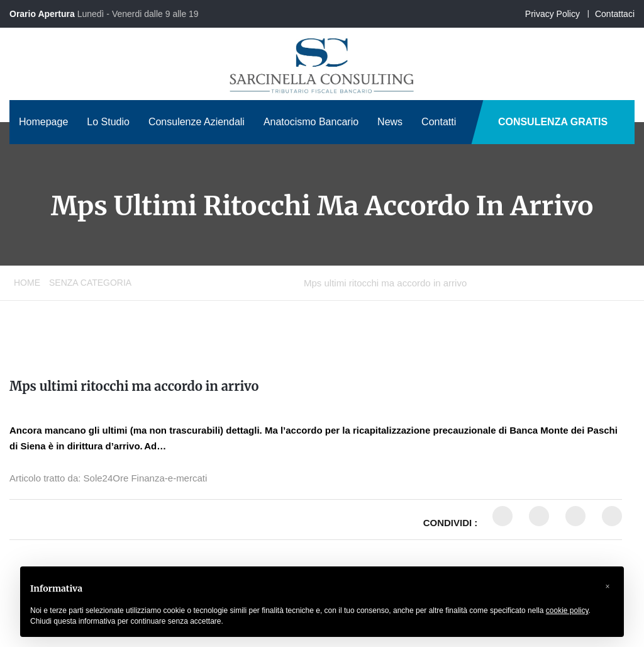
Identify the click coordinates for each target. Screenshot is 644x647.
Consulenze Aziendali (197, 122)
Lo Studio (108, 122)
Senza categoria (90, 283)
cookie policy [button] (567, 610)
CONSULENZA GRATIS (553, 122)
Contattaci (615, 14)
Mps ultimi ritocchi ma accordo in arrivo (134, 386)
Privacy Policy (552, 14)
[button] (608, 587)
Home (27, 283)
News (390, 122)
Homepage (43, 122)
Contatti (439, 122)
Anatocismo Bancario (311, 122)
